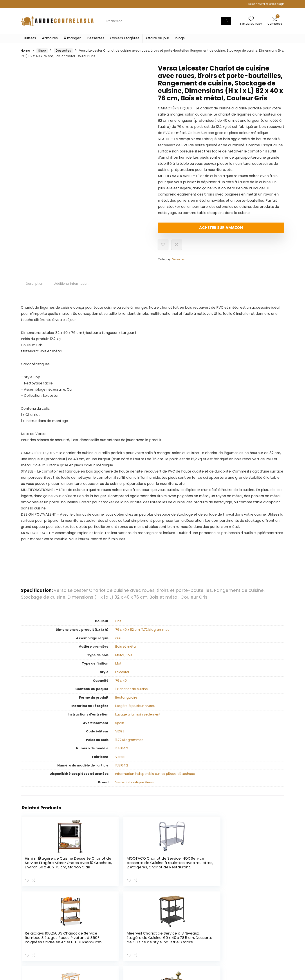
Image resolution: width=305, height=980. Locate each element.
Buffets (30, 38)
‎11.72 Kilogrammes (129, 744)
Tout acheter (212, 934)
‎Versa (120, 761)
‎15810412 (122, 752)
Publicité (208, 953)
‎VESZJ (120, 735)
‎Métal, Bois (124, 659)
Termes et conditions (261, 938)
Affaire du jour (157, 38)
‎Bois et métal (126, 650)
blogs (180, 38)
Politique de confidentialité (256, 930)
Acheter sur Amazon (183, 229)
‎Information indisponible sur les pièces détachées (155, 777)
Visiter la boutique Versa (135, 786)
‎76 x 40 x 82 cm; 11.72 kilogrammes (142, 633)
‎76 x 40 (121, 684)
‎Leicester (122, 676)
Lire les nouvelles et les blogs (265, 4)
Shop (42, 51)
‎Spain (120, 727)
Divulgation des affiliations (256, 946)
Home (25, 51)
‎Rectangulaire (126, 701)
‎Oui (118, 642)
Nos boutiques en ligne (219, 947)
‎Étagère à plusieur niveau (135, 710)
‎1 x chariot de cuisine (132, 693)
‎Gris (118, 625)
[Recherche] (226, 21)
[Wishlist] (251, 19)
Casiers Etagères (125, 38)
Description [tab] (35, 287)
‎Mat (118, 667)
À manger (72, 38)
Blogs (206, 940)
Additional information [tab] (71, 287)
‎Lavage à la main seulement (138, 718)
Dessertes (96, 38)
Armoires (50, 38)
